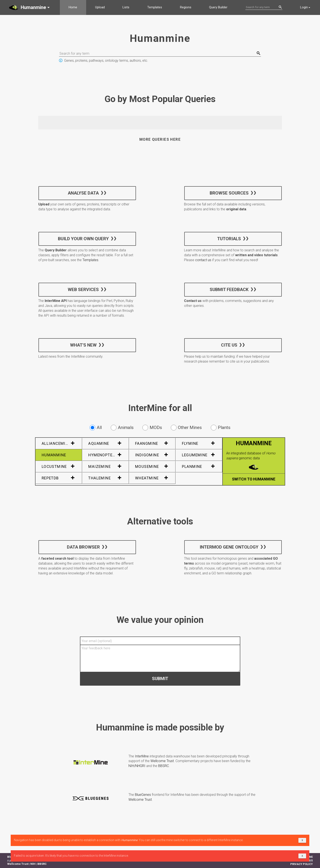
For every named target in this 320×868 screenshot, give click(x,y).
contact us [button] (203, 260)
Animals (122, 428)
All (96, 428)
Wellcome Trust (162, 761)
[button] (30, 7)
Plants (221, 428)
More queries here (160, 139)
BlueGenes (143, 795)
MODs (152, 428)
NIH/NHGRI (137, 766)
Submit (160, 678)
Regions (186, 7)
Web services (83, 289)
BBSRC (164, 766)
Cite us (229, 345)
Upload (100, 7)
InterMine (142, 756)
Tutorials (229, 239)
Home (73, 7)
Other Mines (186, 428)
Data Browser (83, 547)
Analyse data (83, 193)
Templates (155, 7)
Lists (126, 7)
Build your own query (83, 239)
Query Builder (218, 7)
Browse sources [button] (229, 193)
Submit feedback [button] (229, 289)
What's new (83, 345)
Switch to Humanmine (254, 479)
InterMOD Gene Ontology (229, 547)
